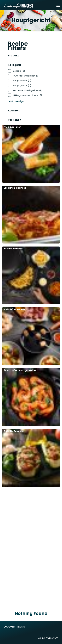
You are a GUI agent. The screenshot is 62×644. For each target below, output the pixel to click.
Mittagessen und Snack (27, 95)
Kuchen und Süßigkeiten (28, 90)
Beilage (19, 71)
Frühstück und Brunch (26, 76)
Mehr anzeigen (17, 101)
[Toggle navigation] (58, 5)
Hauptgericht (22, 81)
